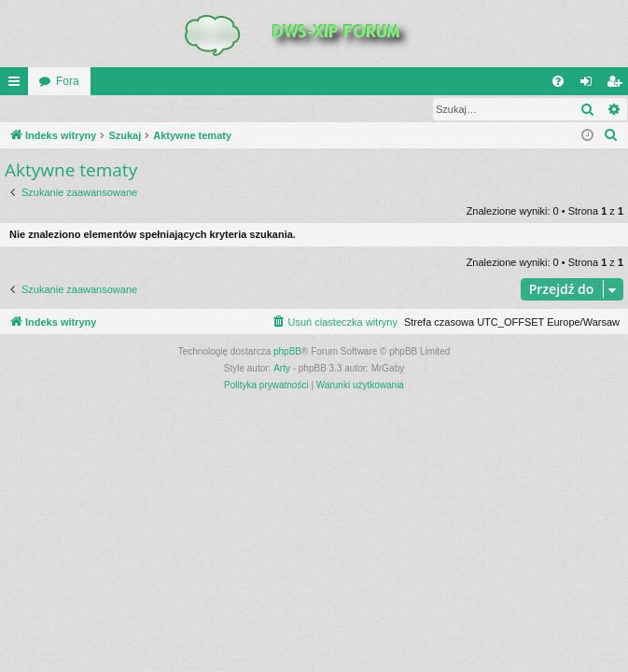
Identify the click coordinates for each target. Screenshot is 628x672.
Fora (68, 81)
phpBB (287, 352)
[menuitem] (558, 81)
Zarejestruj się (133, 109)
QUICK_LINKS (18, 85)
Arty (282, 369)
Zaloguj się (44, 109)
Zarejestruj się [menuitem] (618, 85)
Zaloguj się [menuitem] (590, 85)
